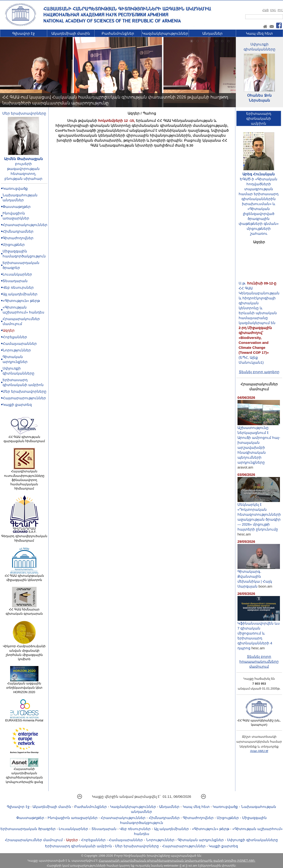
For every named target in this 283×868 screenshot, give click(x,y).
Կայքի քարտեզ (17, 405)
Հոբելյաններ (15, 337)
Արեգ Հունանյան (259, 174)
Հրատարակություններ (25, 225)
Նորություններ (17, 350)
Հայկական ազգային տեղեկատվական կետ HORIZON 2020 (24, 686)
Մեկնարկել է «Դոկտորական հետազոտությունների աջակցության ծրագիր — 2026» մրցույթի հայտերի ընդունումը (259, 515)
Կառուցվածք (15, 188)
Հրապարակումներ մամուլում (34, 840)
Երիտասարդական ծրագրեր (28, 829)
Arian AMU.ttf (259, 751)
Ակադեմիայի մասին (71, 33)
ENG (273, 10)
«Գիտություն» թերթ (21, 301)
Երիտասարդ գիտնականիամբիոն (259, 118)
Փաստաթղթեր (17, 207)
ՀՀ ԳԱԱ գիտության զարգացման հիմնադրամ (24, 437)
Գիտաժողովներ (18, 238)
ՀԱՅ (265, 10)
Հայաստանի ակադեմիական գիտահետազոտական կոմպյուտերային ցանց (24, 774)
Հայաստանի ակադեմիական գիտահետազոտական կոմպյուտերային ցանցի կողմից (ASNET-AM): (177, 861)
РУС (280, 10)
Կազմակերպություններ (165, 33)
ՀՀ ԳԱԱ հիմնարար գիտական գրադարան (24, 610)
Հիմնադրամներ (18, 231)
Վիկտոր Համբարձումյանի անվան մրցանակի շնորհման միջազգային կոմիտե (24, 651)
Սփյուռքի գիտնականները (253, 840)
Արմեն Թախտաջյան (23, 159)
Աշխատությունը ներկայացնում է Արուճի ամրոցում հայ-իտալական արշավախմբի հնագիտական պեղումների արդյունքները (259, 443)
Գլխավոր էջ (23, 33)
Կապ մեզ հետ (259, 33)
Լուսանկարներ (17, 274)
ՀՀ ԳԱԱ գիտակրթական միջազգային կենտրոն (24, 576)
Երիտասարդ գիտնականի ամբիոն (79, 846)
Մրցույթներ (14, 245)
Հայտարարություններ (24, 398)
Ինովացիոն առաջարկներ (73, 818)
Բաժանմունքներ (118, 33)
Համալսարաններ (20, 343)
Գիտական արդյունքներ (201, 840)
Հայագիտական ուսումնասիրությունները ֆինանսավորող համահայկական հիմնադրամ (24, 478)
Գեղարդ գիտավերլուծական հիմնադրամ (24, 537)
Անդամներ (212, 33)
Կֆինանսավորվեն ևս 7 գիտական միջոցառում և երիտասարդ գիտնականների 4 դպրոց (259, 634)
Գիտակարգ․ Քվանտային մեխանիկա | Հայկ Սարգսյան (259, 577)
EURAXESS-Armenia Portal (24, 719)
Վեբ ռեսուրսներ (18, 287)
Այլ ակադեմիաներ (20, 294)
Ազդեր (9, 330)
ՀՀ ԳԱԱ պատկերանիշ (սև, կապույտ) (259, 721)
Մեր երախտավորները (24, 113)
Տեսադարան (15, 281)
